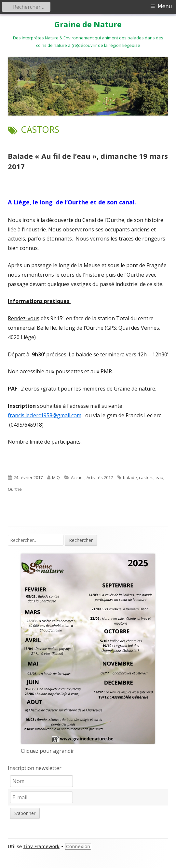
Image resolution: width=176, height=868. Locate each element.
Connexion (78, 847)
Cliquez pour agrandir (47, 751)
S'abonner (25, 813)
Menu (165, 6)
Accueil (78, 477)
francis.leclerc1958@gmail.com (45, 415)
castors (146, 477)
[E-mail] (41, 797)
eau (159, 477)
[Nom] (41, 781)
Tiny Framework (41, 847)
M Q (56, 477)
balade (130, 477)
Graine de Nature (88, 25)
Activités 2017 (100, 477)
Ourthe (15, 489)
